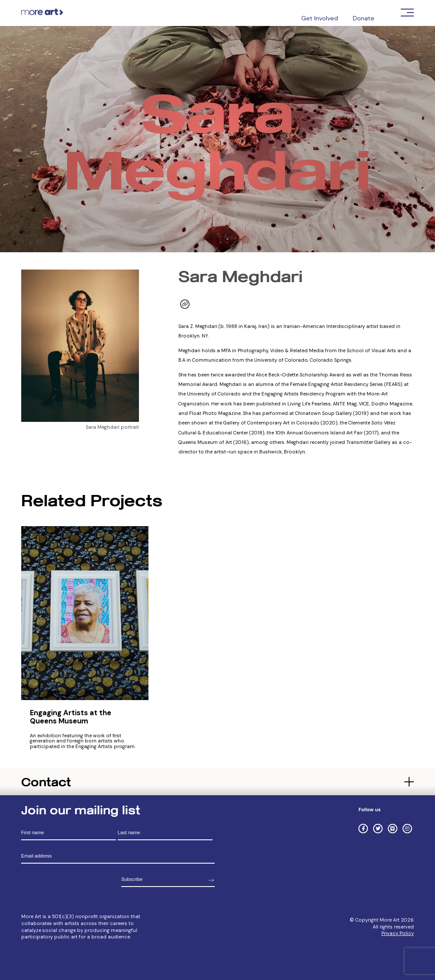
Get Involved (320, 18)
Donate (364, 18)
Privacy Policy (398, 933)
